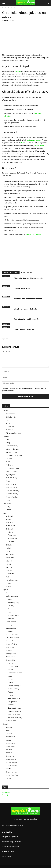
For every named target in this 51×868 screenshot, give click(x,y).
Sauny (8, 481)
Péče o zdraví (10, 746)
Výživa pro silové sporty (14, 433)
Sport (5, 513)
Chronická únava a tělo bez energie (28, 278)
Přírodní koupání (12, 471)
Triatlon (8, 583)
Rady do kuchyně (14, 698)
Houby (10, 670)
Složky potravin (11, 641)
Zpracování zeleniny (15, 718)
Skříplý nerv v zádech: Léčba (26, 309)
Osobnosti (9, 459)
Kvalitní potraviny (12, 596)
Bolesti (8, 730)
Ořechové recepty (14, 686)
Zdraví (10, 8)
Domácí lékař (10, 737)
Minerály (9, 625)
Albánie (11, 532)
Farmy (8, 443)
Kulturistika (10, 427)
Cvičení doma (10, 414)
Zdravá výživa (10, 660)
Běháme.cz (6, 793)
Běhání (8, 519)
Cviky (8, 420)
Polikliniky (9, 465)
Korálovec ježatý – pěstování (12, 842)
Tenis (8, 577)
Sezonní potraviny (12, 634)
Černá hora (12, 535)
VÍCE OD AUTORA (27, 273)
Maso (10, 599)
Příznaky (9, 753)
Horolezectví (10, 558)
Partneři (5, 825)
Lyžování (9, 561)
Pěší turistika (8, 503)
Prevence (9, 750)
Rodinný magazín (8, 795)
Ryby (10, 612)
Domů (4, 8)
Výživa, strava (10, 657)
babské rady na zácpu (34, 234)
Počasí (8, 462)
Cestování (9, 529)
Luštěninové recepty (15, 673)
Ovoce (10, 609)
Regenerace (10, 756)
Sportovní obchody (12, 491)
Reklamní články (11, 478)
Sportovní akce (11, 484)
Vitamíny (9, 650)
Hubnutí (9, 593)
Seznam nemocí (11, 766)
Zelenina (11, 618)
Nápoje (11, 679)
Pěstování (9, 631)
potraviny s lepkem (34, 140)
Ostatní (6, 436)
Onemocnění (18, 8)
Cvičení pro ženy (11, 417)
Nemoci (8, 740)
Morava (8, 510)
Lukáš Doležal (7, 856)
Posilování (9, 430)
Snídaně (11, 705)
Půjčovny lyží (10, 475)
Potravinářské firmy (13, 468)
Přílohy (10, 695)
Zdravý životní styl (12, 775)
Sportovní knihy (11, 487)
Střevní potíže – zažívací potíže (27, 319)
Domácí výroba (13, 666)
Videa (8, 500)
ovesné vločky (39, 146)
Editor (6, 20)
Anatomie (9, 727)
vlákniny (23, 143)
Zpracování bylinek (15, 711)
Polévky (11, 692)
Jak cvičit (9, 423)
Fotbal (8, 551)
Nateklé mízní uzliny (22, 288)
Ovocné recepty (13, 689)
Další (7, 439)
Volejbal (9, 586)
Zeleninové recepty (15, 708)
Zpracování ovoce (14, 714)
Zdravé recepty (11, 663)
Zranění (8, 778)
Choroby (9, 734)
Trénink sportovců (12, 580)
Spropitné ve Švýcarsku (10, 837)
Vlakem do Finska (8, 851)
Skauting (9, 567)
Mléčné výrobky (13, 602)
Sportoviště (10, 574)
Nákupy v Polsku (11, 452)
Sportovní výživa (11, 644)
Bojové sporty (11, 526)
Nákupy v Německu (13, 449)
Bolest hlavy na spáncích (24, 329)
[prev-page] (4, 340)
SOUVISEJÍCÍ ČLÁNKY (11, 273)
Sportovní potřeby (12, 497)
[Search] (48, 3)
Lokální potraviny (12, 446)
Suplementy (10, 647)
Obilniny (11, 606)
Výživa (6, 590)
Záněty (8, 769)
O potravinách (11, 628)
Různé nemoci (11, 759)
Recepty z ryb (13, 702)
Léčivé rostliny (11, 622)
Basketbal (9, 516)
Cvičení (6, 411)
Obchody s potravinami (14, 455)
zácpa (18, 71)
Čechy (8, 507)
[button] (4, 3)
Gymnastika (10, 554)
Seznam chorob (11, 762)
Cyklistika (9, 545)
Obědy (10, 682)
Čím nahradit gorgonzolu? (11, 847)
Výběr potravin (11, 654)
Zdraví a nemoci (11, 772)
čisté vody (30, 154)
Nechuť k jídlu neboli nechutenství (28, 299)
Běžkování (9, 523)
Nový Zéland (12, 539)
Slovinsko (11, 542)
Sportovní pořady (12, 494)
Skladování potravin (13, 638)
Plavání (8, 564)
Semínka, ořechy (14, 615)
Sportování (10, 570)
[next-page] (7, 340)
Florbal (8, 548)
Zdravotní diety (11, 721)
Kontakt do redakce (16, 825)
